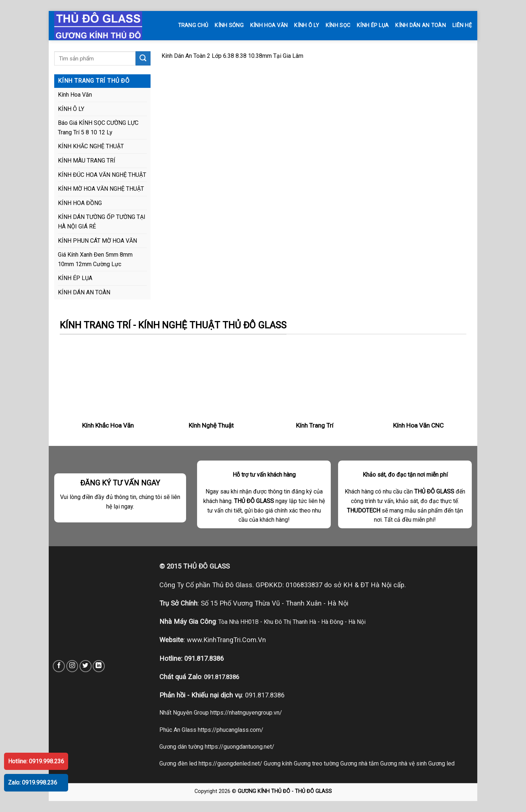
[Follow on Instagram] (72, 666)
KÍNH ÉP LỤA (373, 25)
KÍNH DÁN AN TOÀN (421, 25)
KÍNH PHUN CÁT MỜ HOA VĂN (97, 241)
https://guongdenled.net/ (230, 763)
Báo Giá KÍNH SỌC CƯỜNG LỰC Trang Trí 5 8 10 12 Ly (98, 128)
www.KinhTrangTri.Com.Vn (226, 640)
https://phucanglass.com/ (231, 730)
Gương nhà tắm (360, 763)
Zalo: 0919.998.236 (33, 783)
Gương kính (278, 763)
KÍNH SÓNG (229, 25)
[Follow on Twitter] (86, 666)
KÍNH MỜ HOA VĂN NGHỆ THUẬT (101, 189)
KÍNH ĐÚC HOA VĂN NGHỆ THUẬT (102, 175)
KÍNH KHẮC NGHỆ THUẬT (91, 146)
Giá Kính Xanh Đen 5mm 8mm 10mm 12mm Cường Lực (95, 259)
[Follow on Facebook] (59, 666)
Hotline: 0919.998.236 (36, 761)
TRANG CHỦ (193, 25)
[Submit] (143, 58)
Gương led (441, 763)
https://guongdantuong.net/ (240, 747)
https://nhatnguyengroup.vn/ (246, 713)
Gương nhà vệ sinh (403, 763)
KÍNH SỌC (338, 25)
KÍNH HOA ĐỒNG (80, 203)
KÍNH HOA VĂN (269, 25)
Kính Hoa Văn (75, 95)
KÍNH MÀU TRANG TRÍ (87, 161)
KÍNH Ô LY (307, 25)
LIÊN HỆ (462, 25)
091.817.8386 (204, 658)
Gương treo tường (316, 763)
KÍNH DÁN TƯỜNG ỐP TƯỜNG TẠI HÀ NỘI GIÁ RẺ (102, 222)
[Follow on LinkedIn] (99, 666)
